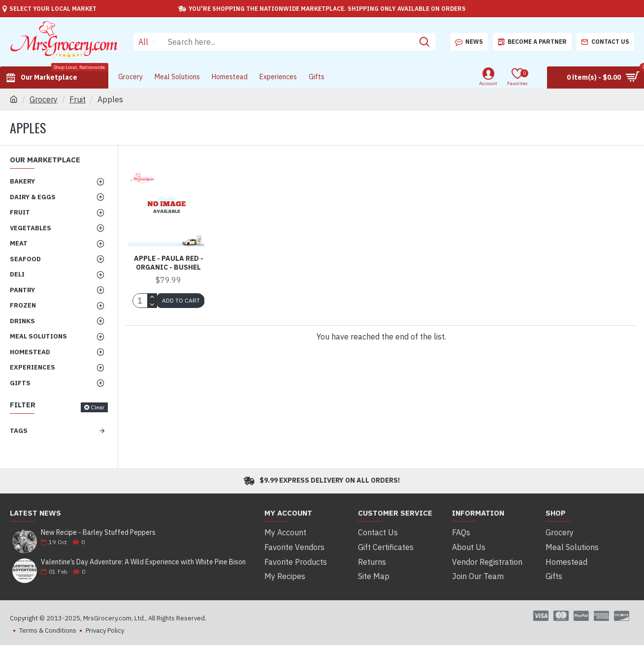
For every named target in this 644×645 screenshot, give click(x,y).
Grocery (44, 99)
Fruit (78, 99)
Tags (19, 431)
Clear (97, 407)
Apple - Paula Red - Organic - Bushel (169, 263)
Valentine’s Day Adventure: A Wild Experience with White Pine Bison (143, 562)
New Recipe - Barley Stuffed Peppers (98, 533)
